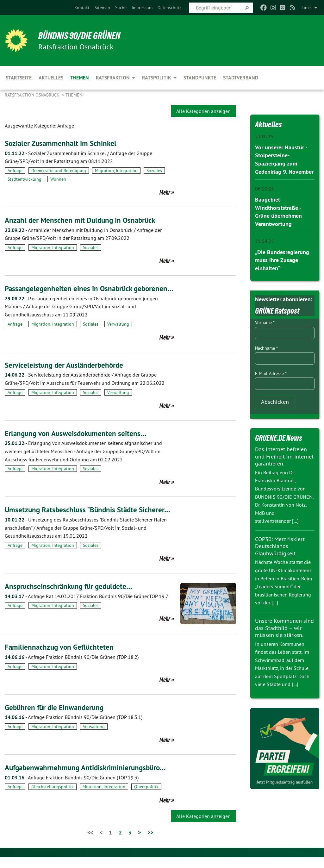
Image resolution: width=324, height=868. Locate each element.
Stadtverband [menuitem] (241, 78)
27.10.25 (264, 136)
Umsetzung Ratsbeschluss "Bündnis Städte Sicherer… (90, 520)
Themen (74, 95)
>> (150, 843)
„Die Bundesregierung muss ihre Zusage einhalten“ (282, 258)
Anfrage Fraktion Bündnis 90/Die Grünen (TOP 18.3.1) (74, 728)
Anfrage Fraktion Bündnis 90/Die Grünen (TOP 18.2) (72, 667)
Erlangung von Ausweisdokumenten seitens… (78, 444)
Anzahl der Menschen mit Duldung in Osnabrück (82, 220)
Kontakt (82, 8)
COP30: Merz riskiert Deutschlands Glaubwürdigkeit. (280, 544)
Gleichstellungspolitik (53, 797)
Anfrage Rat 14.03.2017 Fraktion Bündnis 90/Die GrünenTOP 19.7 (87, 607)
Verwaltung (118, 334)
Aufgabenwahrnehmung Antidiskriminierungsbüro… (88, 778)
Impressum (142, 8)
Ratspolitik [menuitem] (157, 78)
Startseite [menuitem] (19, 78)
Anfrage (15, 171)
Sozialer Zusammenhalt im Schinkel (62, 143)
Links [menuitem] (307, 8)
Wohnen (58, 179)
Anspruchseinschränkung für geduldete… (71, 597)
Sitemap (102, 8)
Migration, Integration (116, 171)
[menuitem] (82, 8)
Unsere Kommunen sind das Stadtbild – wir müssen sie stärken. (284, 626)
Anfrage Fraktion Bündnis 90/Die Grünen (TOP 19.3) (72, 788)
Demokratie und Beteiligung (59, 171)
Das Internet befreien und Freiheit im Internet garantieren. (284, 454)
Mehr (165, 192)
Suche (121, 8)
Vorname (265, 321)
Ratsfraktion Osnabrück (33, 95)
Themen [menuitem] (80, 78)
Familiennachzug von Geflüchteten (60, 658)
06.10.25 (265, 188)
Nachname (266, 346)
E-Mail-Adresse (271, 372)
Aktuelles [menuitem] (51, 78)
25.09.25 (265, 240)
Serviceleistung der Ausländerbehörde (66, 375)
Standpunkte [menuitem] (200, 78)
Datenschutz (169, 8)
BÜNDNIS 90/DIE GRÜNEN (83, 35)
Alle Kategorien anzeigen (203, 111)
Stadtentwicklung (25, 179)
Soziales (154, 171)
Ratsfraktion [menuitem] (113, 78)
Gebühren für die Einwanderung (56, 718)
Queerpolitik (146, 797)
